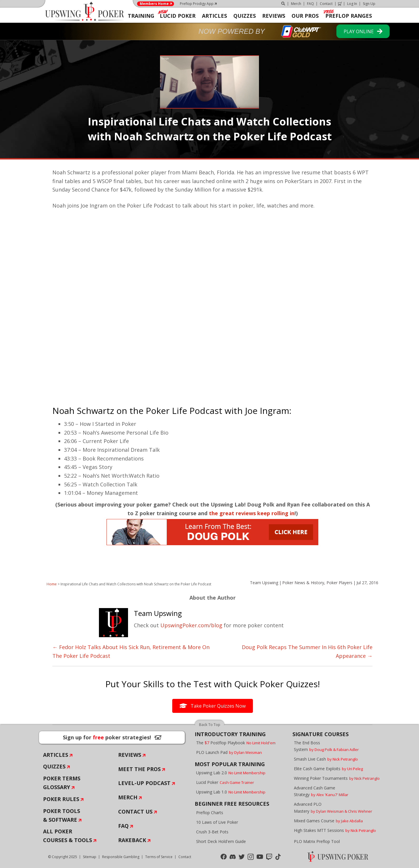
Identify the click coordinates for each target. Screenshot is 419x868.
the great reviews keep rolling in (252, 513)
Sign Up (369, 4)
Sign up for (112, 737)
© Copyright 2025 (63, 857)
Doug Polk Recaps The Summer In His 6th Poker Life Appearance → (307, 651)
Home (52, 584)
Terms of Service (159, 857)
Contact (326, 4)
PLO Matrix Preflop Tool (317, 841)
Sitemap (90, 857)
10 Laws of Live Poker (217, 822)
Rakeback (132, 840)
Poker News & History (303, 583)
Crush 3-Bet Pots (212, 832)
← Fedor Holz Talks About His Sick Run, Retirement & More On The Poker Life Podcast (131, 651)
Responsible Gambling (121, 857)
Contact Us (135, 812)
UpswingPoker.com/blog (191, 625)
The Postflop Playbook (236, 743)
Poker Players (339, 583)
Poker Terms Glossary (62, 783)
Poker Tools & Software (62, 815)
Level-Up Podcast (144, 783)
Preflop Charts (210, 813)
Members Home (154, 4)
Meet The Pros (139, 769)
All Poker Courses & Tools (68, 836)
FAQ (310, 4)
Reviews (130, 755)
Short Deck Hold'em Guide (221, 841)
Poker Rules (61, 799)
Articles (56, 755)
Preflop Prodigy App (197, 4)
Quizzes (54, 766)
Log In (352, 4)
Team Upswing (264, 583)
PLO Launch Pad (229, 752)
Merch (296, 4)
